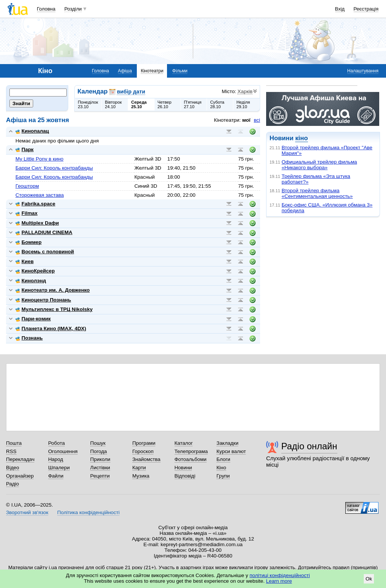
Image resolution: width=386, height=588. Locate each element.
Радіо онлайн (309, 446)
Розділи (73, 9)
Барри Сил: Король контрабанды (54, 168)
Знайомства (146, 459)
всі (257, 120)
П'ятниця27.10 (193, 104)
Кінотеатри (152, 71)
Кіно (221, 468)
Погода (98, 451)
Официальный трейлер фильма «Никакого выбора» (319, 165)
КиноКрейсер (35, 271)
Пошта (14, 443)
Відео (13, 468)
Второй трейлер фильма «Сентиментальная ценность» (317, 193)
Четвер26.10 (165, 104)
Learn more (279, 581)
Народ (56, 459)
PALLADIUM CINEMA (44, 232)
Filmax (27, 213)
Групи (223, 476)
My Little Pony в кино (39, 159)
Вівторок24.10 (113, 104)
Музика (141, 476)
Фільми (180, 71)
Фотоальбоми (191, 459)
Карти (139, 468)
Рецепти (100, 476)
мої (247, 120)
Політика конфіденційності (88, 512)
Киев (25, 261)
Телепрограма (191, 451)
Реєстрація (366, 9)
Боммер (28, 242)
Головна (46, 9)
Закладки (227, 443)
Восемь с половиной (45, 252)
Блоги (223, 459)
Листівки (100, 468)
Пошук (98, 443)
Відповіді (185, 476)
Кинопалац (32, 131)
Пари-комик (33, 319)
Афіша (125, 71)
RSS (11, 451)
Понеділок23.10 (88, 104)
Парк (25, 149)
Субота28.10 (217, 104)
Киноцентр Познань (43, 300)
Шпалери (59, 468)
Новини (183, 468)
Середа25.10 (139, 104)
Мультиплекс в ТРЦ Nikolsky (54, 309)
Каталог (184, 443)
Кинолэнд (31, 281)
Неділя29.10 (243, 104)
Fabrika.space (35, 204)
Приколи (100, 459)
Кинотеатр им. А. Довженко (53, 290)
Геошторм (27, 186)
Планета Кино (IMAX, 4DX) (51, 328)
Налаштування (363, 71)
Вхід (340, 9)
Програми (144, 443)
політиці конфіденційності (280, 575)
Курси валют (231, 451)
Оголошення (63, 451)
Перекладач (20, 459)
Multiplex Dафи (37, 223)
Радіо (12, 484)
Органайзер (20, 476)
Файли (56, 476)
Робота (57, 443)
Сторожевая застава (40, 195)
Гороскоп (143, 451)
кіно (301, 138)
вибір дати (131, 92)
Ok (369, 579)
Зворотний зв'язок (27, 512)
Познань (29, 338)
